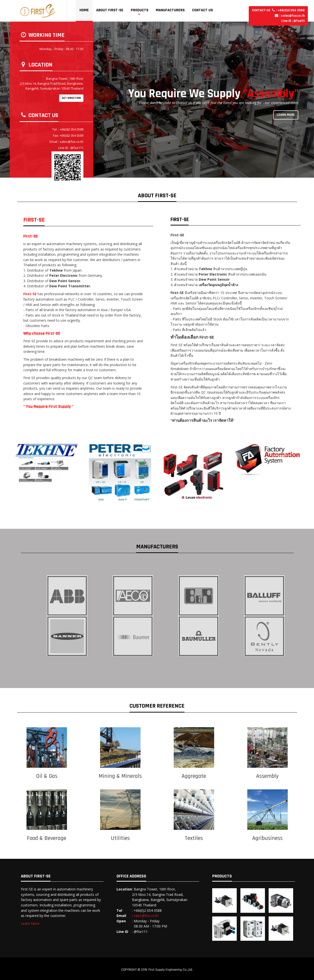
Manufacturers (170, 10)
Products (140, 10)
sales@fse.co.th (146, 916)
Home (84, 10)
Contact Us (203, 10)
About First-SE (110, 10)
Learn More (30, 923)
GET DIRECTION (71, 98)
